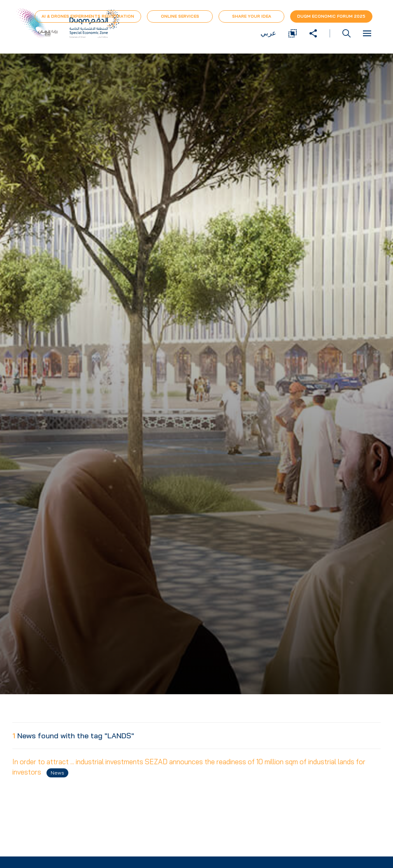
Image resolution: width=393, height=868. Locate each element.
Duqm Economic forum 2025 (331, 16)
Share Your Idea (252, 16)
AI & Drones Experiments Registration (88, 16)
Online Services (180, 16)
